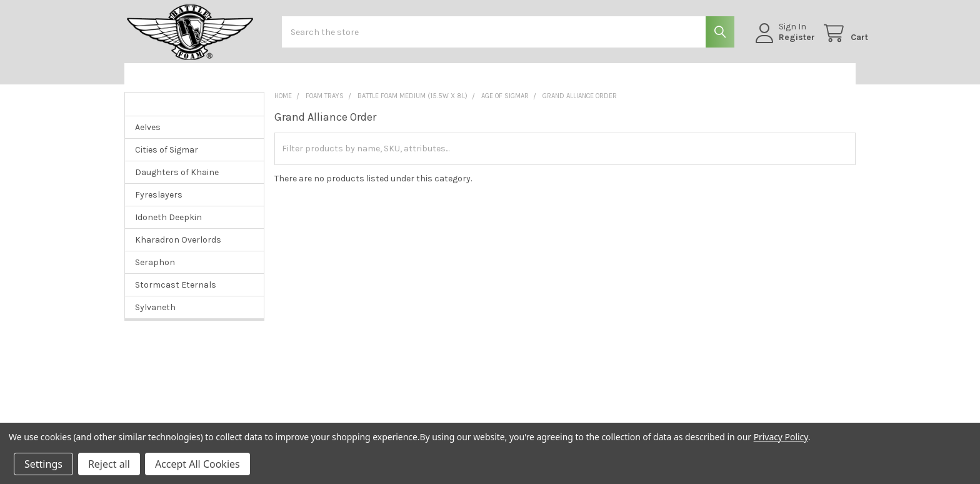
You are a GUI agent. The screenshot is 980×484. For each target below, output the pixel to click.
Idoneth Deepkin (168, 227)
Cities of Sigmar (167, 159)
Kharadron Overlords (178, 249)
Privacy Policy (781, 437)
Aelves (148, 137)
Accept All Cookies (197, 464)
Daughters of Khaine (177, 182)
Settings (43, 464)
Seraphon (155, 272)
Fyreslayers (159, 204)
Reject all (109, 464)
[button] (189, 83)
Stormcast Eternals (176, 294)
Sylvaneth (155, 317)
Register (784, 43)
